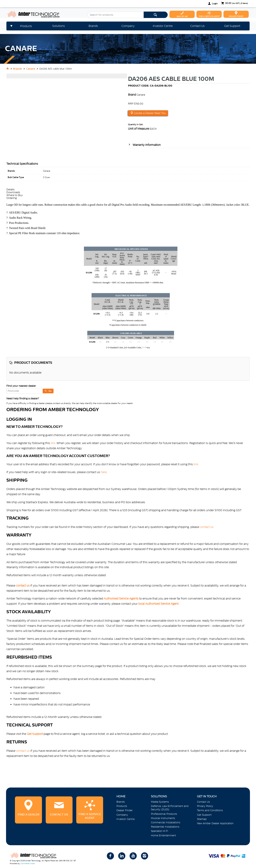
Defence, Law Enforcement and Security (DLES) (170, 808)
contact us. (207, 527)
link (53, 443)
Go (50, 391)
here (104, 472)
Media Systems (160, 802)
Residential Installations (165, 827)
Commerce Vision (28, 863)
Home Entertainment (163, 835)
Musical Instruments (163, 818)
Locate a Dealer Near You (149, 113)
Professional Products (164, 814)
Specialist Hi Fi (159, 831)
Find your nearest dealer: (21, 386)
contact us (23, 751)
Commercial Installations (166, 822)
